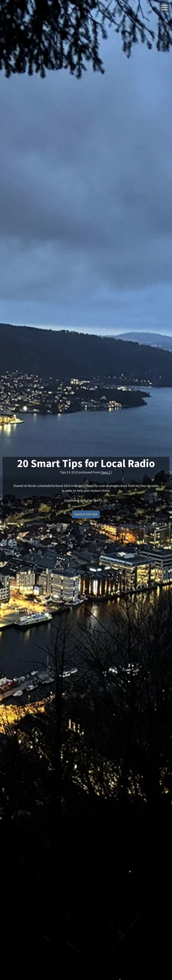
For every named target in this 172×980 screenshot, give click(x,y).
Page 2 (106, 472)
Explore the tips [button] (86, 514)
